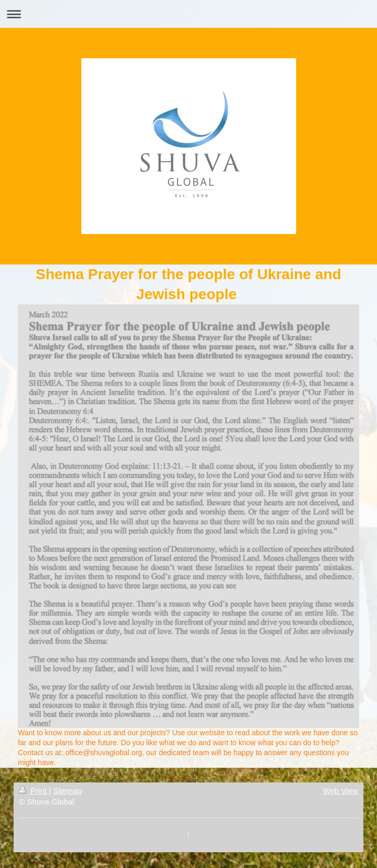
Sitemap (67, 791)
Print (34, 791)
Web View (341, 791)
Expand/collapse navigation (188, 14)
